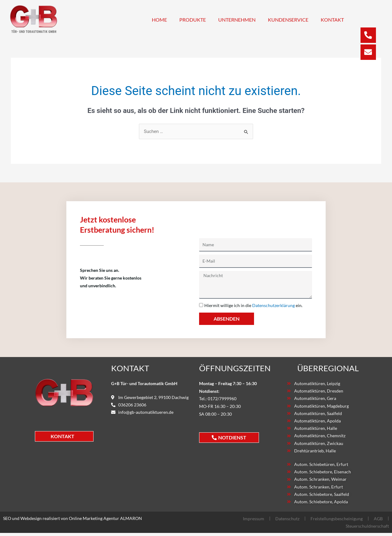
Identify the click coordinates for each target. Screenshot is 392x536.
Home (159, 20)
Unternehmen (237, 20)
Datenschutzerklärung (273, 306)
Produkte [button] (193, 20)
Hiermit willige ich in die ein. (253, 306)
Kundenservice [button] (288, 20)
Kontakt (332, 20)
